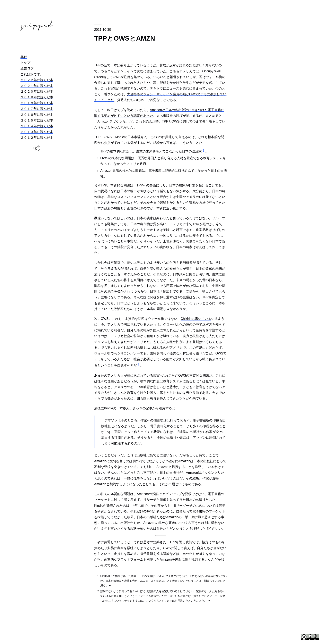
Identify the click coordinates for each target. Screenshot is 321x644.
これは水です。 (32, 74)
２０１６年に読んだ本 (37, 115)
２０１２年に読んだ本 (37, 138)
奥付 (24, 57)
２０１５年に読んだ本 (37, 120)
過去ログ (27, 68)
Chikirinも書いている (196, 319)
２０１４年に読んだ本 (37, 126)
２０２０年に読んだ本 (37, 91)
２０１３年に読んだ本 (37, 132)
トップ (25, 63)
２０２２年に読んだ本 (37, 80)
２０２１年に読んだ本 (37, 86)
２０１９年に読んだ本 (37, 97)
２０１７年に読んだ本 (37, 109)
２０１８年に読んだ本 (37, 103)
